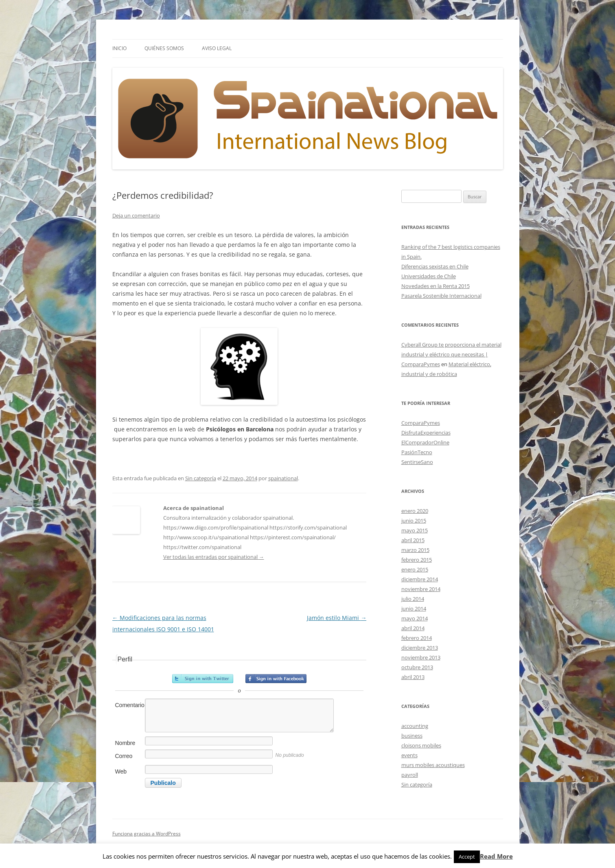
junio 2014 (414, 609)
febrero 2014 (417, 638)
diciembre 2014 (420, 579)
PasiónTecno (417, 452)
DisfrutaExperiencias (426, 433)
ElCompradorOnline (425, 442)
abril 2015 (413, 540)
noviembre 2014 (421, 589)
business (412, 736)
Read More (496, 856)
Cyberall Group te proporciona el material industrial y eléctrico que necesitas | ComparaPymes (451, 354)
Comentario (129, 705)
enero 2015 (415, 569)
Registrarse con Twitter (203, 679)
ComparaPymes (421, 423)
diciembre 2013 (420, 648)
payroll (410, 775)
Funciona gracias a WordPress (147, 834)
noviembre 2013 (421, 657)
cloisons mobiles (421, 745)
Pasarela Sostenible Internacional (441, 296)
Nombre (125, 743)
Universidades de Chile (429, 276)
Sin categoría (201, 478)
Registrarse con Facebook (276, 679)
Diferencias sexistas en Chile (435, 266)
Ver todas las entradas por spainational (214, 557)
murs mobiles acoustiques (433, 765)
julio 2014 (413, 599)
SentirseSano (417, 462)
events (409, 755)
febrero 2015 (417, 560)
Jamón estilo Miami (337, 618)
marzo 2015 (415, 550)
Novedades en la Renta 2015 (436, 286)
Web (121, 771)
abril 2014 (413, 628)
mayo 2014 (415, 618)
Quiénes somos (164, 48)
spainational (283, 478)
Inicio (119, 48)
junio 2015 (414, 521)
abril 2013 (413, 677)
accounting (415, 726)
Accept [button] (467, 857)
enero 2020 (415, 511)
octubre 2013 (417, 667)
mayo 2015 (415, 530)
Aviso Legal (217, 48)
